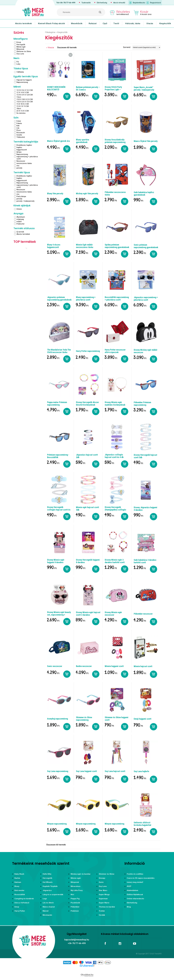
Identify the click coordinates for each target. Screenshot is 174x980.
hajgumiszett (22, 150)
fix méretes (21, 113)
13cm (19, 97)
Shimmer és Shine (24, 51)
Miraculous (76, 886)
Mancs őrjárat (49, 907)
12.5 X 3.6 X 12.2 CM (25, 90)
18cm (19, 109)
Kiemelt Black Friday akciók (52, 23)
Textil (116, 23)
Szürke (19, 135)
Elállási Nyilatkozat (135, 895)
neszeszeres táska (24, 163)
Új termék (20, 232)
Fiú (18, 62)
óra (18, 166)
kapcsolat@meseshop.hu (77, 940)
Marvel (46, 911)
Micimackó (47, 915)
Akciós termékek (24, 23)
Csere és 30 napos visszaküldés (141, 878)
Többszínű (21, 137)
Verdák (102, 915)
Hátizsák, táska (133, 23)
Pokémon (75, 911)
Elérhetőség (102, 3)
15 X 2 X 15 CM (23, 106)
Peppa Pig (75, 899)
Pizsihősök (75, 903)
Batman (18, 882)
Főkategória (50, 32)
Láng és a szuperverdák (53, 895)
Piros (19, 130)
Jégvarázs (47, 890)
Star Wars (103, 890)
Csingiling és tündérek (24, 899)
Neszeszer (21, 161)
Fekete (19, 123)
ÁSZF (129, 886)
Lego (45, 899)
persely (19, 168)
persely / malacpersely (25, 201)
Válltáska (20, 72)
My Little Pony (77, 890)
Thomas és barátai (107, 907)
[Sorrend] (146, 47)
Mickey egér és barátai (81, 874)
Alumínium (21, 217)
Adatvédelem (132, 890)
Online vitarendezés (135, 899)
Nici (72, 895)
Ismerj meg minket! (135, 882)
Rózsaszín (21, 133)
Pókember (75, 907)
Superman (103, 899)
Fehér (19, 121)
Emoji (19, 42)
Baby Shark (19, 874)
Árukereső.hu (87, 969)
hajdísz (19, 147)
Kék (18, 126)
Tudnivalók (86, 3)
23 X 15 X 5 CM (23, 111)
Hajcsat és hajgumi (24, 80)
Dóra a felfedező (22, 903)
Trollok (102, 911)
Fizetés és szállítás (135, 874)
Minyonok (20, 49)
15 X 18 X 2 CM (23, 104)
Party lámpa (21, 196)
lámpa (19, 152)
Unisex (19, 209)
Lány (18, 64)
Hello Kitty (47, 874)
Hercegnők (21, 45)
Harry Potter (20, 911)
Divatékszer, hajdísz (24, 145)
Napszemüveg (22, 82)
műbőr (19, 222)
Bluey (17, 886)
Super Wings (104, 895)
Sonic (101, 882)
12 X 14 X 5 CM (23, 92)
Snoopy (102, 878)
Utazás (150, 23)
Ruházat (93, 23)
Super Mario (104, 903)
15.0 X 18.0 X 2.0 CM (25, 99)
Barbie (17, 878)
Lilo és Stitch (48, 903)
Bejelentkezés (139, 3)
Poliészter (21, 224)
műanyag (20, 219)
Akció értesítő (119, 3)
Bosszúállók (20, 895)
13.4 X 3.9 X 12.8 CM (25, 95)
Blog (129, 907)
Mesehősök (77, 23)
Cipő (105, 23)
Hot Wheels (48, 882)
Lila (18, 128)
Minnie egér (21, 47)
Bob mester (19, 890)
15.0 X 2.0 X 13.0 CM (25, 102)
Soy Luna (20, 54)
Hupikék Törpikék (50, 886)
